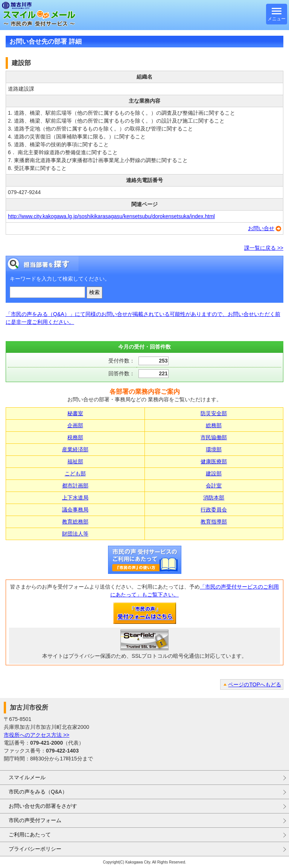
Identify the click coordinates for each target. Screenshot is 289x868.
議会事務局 (75, 510)
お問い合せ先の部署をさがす (43, 806)
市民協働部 (214, 437)
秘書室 (75, 413)
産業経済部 (75, 449)
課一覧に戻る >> (264, 248)
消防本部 (214, 498)
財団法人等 (75, 534)
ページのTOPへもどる (255, 684)
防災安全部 (214, 413)
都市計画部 (75, 486)
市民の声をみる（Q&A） (38, 792)
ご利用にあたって (30, 835)
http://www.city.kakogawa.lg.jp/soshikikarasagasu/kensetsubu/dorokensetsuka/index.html (111, 216)
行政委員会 (214, 510)
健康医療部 (214, 461)
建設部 (214, 473)
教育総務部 (75, 522)
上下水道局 (75, 498)
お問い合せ (261, 228)
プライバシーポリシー (35, 849)
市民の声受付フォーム (35, 820)
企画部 (75, 425)
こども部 (75, 473)
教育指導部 (214, 522)
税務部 (75, 437)
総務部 (214, 425)
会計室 (214, 486)
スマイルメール (27, 777)
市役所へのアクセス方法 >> (37, 735)
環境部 (214, 449)
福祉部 (75, 461)
